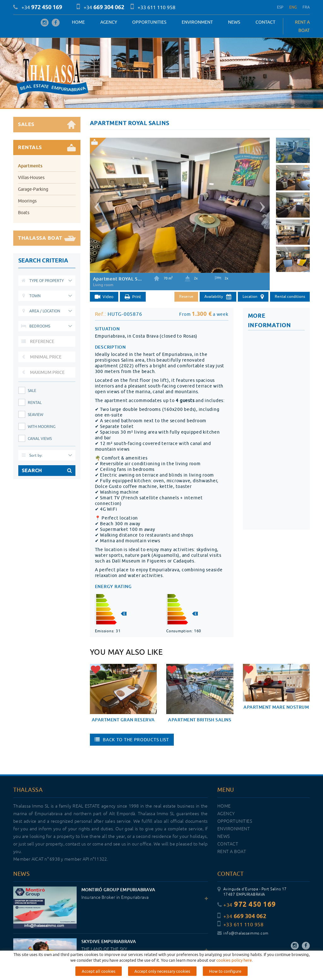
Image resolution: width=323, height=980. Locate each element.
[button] (96, 204)
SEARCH (47, 471)
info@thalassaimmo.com (243, 933)
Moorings (27, 201)
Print (133, 297)
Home (78, 22)
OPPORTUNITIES (149, 22)
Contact (265, 22)
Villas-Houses (31, 177)
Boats (24, 213)
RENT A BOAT (302, 26)
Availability (218, 297)
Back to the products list (132, 740)
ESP (280, 7)
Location (253, 297)
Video (104, 297)
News (234, 22)
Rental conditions (290, 296)
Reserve (186, 296)
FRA (306, 7)
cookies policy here (234, 960)
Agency (109, 22)
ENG (293, 7)
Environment (197, 22)
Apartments (30, 166)
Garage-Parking (33, 189)
